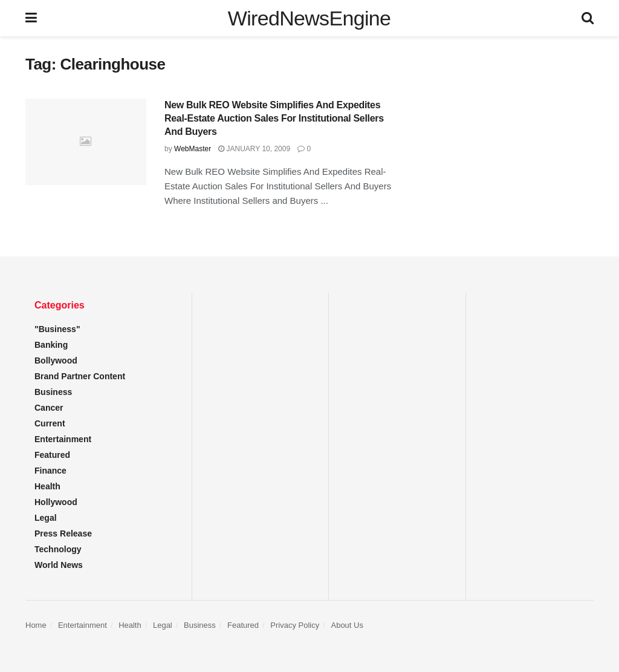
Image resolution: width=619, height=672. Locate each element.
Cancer (49, 408)
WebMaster (193, 149)
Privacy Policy (295, 625)
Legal (46, 518)
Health (47, 486)
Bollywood (56, 360)
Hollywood (56, 502)
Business (53, 392)
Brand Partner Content (80, 376)
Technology (58, 549)
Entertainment (63, 439)
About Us (347, 625)
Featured (52, 455)
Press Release (63, 533)
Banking (51, 345)
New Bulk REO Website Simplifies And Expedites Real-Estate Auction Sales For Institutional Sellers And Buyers (274, 119)
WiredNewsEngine (309, 18)
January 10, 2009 (254, 149)
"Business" (57, 329)
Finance (50, 471)
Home (36, 625)
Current (50, 423)
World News (59, 565)
